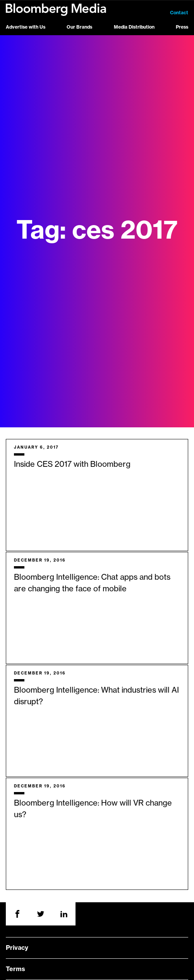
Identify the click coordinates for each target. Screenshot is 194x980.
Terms (15, 969)
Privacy (17, 948)
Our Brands (79, 27)
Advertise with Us (26, 27)
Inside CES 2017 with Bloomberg (72, 464)
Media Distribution (134, 27)
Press (182, 27)
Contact (179, 13)
